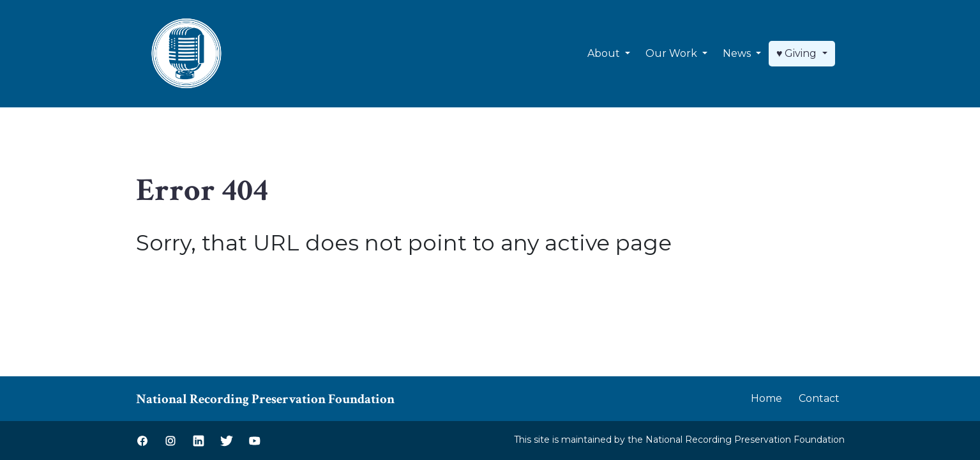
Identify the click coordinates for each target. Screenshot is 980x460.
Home (766, 398)
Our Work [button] (673, 53)
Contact (819, 398)
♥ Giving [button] (798, 53)
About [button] (605, 53)
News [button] (738, 53)
